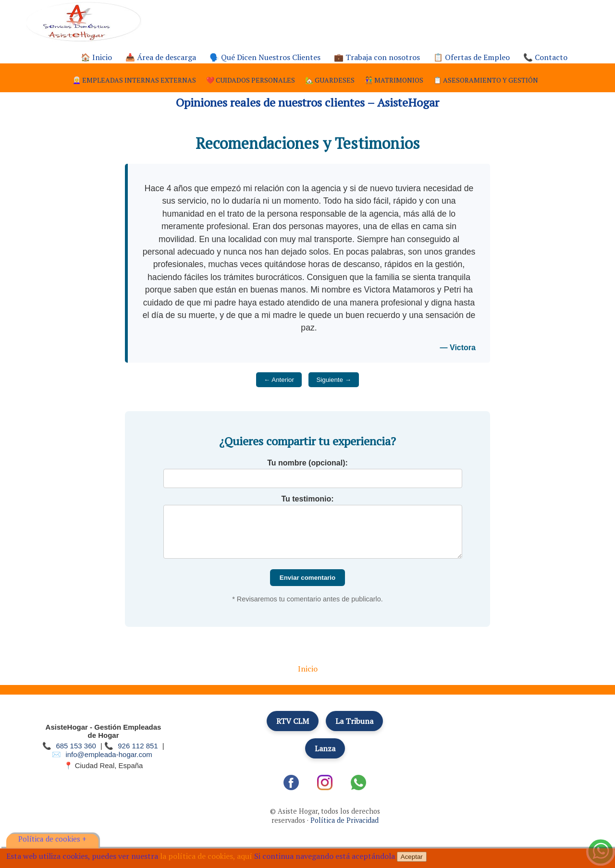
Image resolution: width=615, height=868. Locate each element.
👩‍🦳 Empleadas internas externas (134, 80)
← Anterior (279, 380)
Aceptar (412, 857)
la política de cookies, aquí (206, 856)
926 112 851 (138, 746)
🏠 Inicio (96, 57)
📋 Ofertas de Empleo (472, 57)
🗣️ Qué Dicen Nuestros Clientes (265, 57)
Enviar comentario (307, 578)
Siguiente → (334, 380)
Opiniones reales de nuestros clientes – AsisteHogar (307, 102)
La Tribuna (354, 721)
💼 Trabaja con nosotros (377, 57)
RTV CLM (293, 721)
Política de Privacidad (344, 820)
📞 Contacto (545, 57)
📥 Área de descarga (161, 57)
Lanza (325, 748)
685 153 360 (76, 746)
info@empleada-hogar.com (109, 754)
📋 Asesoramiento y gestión (486, 80)
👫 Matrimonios (394, 80)
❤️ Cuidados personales (251, 80)
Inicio (308, 669)
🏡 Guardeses (330, 80)
